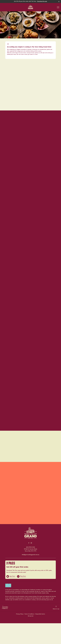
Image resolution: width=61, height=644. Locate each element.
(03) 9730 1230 (31, 547)
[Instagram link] (31, 543)
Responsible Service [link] (40, 614)
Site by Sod (31, 616)
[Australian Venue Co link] (5, 608)
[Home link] (30, 7)
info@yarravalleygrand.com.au (31, 555)
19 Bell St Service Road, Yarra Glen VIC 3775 (31, 550)
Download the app (42, 1)
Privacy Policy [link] (20, 614)
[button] (58, 8)
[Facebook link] (29, 543)
